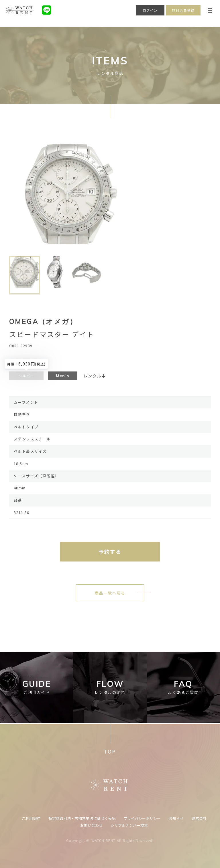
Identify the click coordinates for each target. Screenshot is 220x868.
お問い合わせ (91, 825)
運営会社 (199, 818)
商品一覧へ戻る (110, 593)
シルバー (26, 376)
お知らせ (176, 818)
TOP (110, 751)
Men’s (63, 376)
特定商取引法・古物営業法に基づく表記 (82, 818)
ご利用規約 (31, 818)
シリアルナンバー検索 (129, 825)
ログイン (150, 10)
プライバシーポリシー (142, 818)
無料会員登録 (183, 10)
